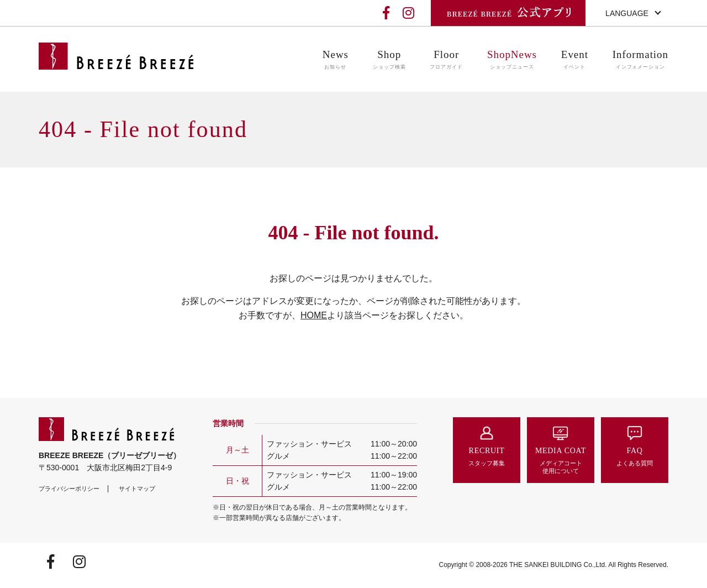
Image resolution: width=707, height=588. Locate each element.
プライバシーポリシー (69, 489)
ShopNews (512, 60)
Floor (446, 60)
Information (640, 60)
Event (575, 60)
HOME (314, 315)
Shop (389, 60)
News (336, 60)
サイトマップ (137, 489)
